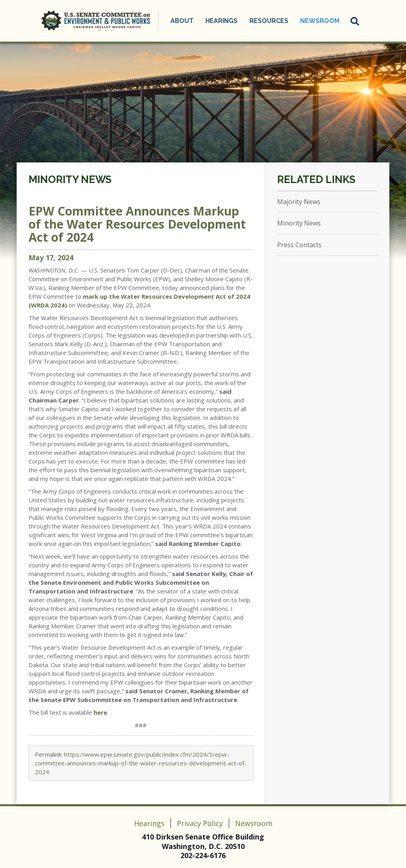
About (182, 21)
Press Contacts (299, 245)
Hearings (221, 21)
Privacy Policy (200, 823)
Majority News (299, 202)
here (100, 712)
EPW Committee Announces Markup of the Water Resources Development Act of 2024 (137, 224)
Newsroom (320, 21)
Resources (269, 21)
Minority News (70, 179)
